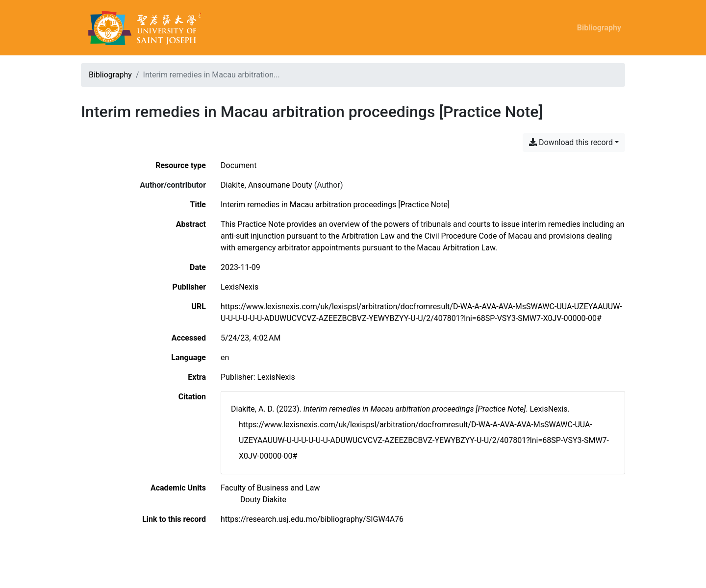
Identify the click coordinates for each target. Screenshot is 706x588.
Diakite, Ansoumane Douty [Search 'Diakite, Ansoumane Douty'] (266, 185)
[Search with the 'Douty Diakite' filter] (263, 500)
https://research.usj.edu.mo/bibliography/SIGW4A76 (312, 519)
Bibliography (599, 28)
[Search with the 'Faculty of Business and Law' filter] (270, 488)
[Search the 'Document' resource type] (239, 165)
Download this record (571, 142)
